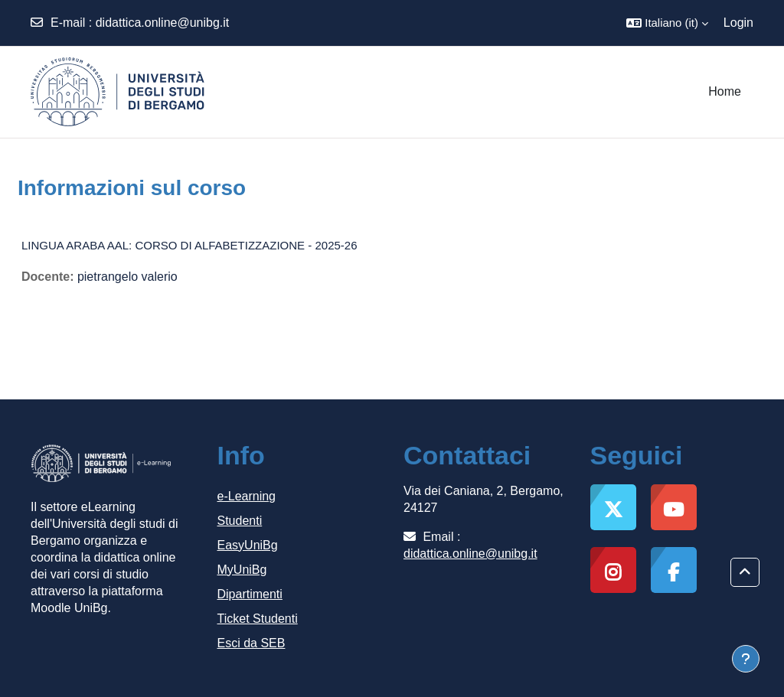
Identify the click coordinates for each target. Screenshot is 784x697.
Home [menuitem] (725, 91)
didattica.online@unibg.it (163, 23)
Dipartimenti (250, 594)
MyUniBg (242, 570)
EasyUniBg (248, 545)
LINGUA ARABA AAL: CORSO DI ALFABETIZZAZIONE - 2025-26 (189, 245)
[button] (667, 23)
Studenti (240, 521)
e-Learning (247, 496)
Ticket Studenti (258, 619)
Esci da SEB (252, 643)
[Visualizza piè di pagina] (746, 659)
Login (738, 23)
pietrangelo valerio (127, 277)
